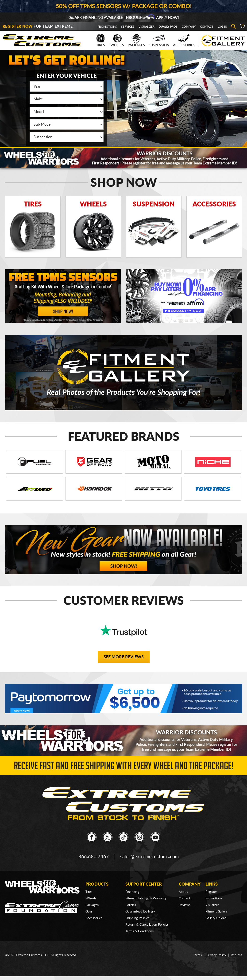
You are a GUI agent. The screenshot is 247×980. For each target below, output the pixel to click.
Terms (197, 955)
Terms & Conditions (139, 931)
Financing (132, 892)
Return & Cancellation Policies (147, 925)
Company (189, 27)
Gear (89, 912)
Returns (236, 955)
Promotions (107, 27)
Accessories (184, 41)
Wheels (117, 41)
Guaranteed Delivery (140, 912)
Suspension (159, 41)
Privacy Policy (216, 955)
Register (211, 892)
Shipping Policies (137, 918)
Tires (101, 41)
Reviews (185, 905)
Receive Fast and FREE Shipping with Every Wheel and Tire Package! (124, 767)
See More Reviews (124, 657)
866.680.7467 (94, 857)
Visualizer (147, 27)
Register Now (18, 26)
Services (128, 27)
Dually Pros (168, 27)
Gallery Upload (216, 918)
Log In (222, 27)
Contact (207, 27)
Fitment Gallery (216, 912)
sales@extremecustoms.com (149, 857)
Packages (136, 41)
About (183, 892)
